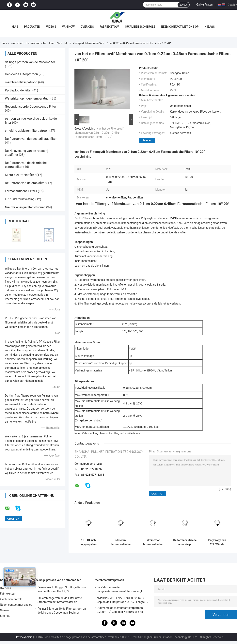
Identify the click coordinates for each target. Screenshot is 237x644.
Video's (51, 27)
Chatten (146, 141)
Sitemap (5, 616)
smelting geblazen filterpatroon (27, 131)
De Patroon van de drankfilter (25, 183)
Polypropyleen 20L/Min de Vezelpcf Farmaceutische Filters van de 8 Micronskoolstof (217, 542)
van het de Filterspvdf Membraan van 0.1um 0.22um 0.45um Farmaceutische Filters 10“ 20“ (99, 133)
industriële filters (130, 433)
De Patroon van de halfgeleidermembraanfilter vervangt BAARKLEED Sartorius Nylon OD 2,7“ (119, 590)
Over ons (87, 27)
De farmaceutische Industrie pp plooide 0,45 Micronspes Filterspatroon (185, 542)
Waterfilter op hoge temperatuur (27, 98)
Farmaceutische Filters (40, 43)
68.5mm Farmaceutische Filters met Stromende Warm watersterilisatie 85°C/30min (121, 542)
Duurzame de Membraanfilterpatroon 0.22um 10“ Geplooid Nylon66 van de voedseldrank (120, 610)
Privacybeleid (24, 637)
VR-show (68, 27)
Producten (32, 27)
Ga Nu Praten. (205, 5)
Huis (15, 27)
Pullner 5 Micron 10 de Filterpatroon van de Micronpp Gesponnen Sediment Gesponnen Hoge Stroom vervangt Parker (63, 611)
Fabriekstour (110, 27)
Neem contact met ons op (180, 27)
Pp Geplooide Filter (18, 90)
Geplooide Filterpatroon (21, 74)
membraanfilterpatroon (21, 82)
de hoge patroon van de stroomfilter (30, 62)
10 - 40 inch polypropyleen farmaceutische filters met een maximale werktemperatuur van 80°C (88, 542)
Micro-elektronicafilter (20, 175)
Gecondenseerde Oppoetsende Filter (31, 107)
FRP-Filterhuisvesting (20, 199)
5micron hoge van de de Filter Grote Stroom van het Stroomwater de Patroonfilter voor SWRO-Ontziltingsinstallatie (60, 601)
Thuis (3, 43)
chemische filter (109, 433)
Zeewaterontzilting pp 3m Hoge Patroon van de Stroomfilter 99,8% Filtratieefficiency (62, 590)
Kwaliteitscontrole (140, 27)
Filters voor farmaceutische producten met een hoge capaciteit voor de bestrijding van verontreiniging (153, 542)
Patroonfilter (90, 433)
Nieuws (210, 27)
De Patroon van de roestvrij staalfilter (31, 139)
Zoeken (183, 5)
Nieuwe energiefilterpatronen (25, 207)
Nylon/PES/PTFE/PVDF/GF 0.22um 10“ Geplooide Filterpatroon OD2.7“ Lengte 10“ (123, 600)
